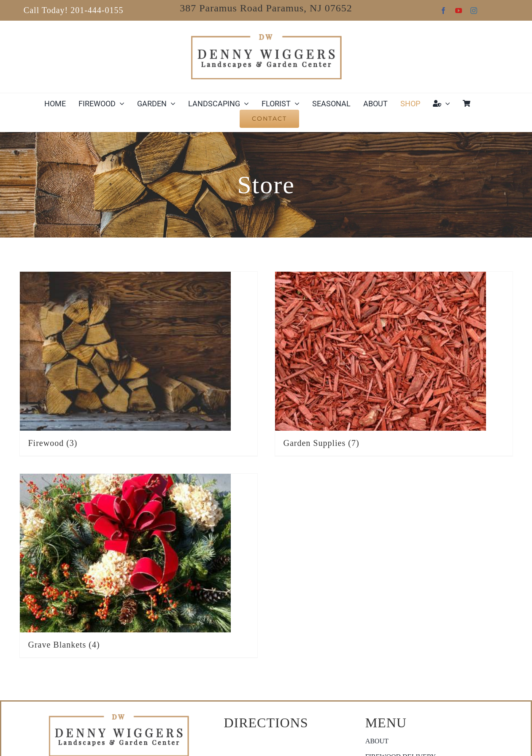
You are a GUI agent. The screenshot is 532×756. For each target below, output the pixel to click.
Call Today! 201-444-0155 (74, 10)
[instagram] (474, 11)
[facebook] (443, 11)
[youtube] (459, 11)
